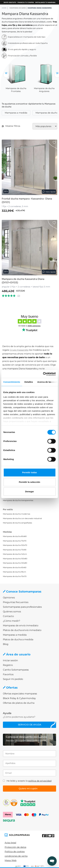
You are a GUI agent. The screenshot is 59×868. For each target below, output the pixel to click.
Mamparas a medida (16, 113)
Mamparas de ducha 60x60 (15, 567)
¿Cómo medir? (12, 621)
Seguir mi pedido (13, 679)
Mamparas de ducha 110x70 (15, 576)
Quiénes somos (12, 612)
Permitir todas (29, 472)
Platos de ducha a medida (18, 639)
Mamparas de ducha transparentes (18, 500)
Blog (6, 644)
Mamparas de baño (18, 8)
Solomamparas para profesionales (22, 607)
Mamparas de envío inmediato (21, 625)
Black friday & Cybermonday (19, 698)
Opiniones (9, 598)
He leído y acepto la (29, 781)
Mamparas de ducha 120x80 (15, 563)
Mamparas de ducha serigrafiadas (17, 523)
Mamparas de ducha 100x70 (15, 545)
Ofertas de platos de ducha (19, 703)
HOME (4, 8)
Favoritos (8, 674)
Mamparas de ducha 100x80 (15, 559)
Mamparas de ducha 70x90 (15, 550)
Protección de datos (15, 847)
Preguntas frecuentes (16, 602)
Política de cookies (15, 851)
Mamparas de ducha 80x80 (15, 536)
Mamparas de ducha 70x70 (15, 541)
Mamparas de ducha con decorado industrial (22, 518)
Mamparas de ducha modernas (17, 514)
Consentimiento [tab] (12, 382)
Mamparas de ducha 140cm (15, 554)
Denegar (29, 491)
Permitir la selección (30, 482)
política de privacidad (40, 781)
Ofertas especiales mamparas (20, 694)
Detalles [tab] (29, 382)
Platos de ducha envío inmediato (22, 630)
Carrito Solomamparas (16, 670)
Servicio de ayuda (30, 725)
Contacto (8, 616)
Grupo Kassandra (19, 350)
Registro (8, 665)
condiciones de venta (16, 856)
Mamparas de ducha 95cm (14, 572)
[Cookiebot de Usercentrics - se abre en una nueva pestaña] (43, 374)
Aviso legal (10, 843)
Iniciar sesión (10, 660)
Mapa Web (11, 860)
